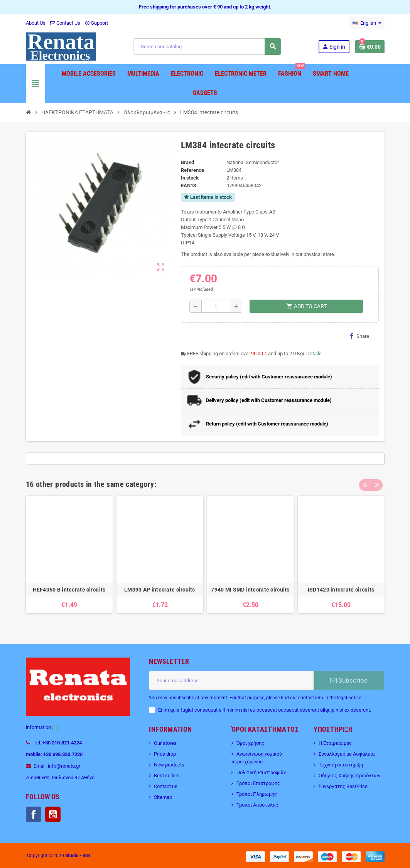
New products (169, 765)
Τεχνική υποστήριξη (341, 765)
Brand (187, 162)
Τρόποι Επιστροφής (258, 783)
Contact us (166, 786)
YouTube (53, 814)
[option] (69, 558)
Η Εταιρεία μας (335, 743)
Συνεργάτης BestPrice (343, 786)
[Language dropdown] (367, 23)
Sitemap (163, 797)
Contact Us (65, 23)
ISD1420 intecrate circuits (341, 590)
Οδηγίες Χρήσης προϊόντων (349, 776)
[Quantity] (216, 306)
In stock (190, 178)
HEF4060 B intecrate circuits (69, 590)
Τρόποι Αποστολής (257, 805)
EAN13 (188, 186)
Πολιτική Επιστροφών (261, 772)
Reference (192, 170)
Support (96, 23)
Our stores (165, 743)
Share (359, 336)
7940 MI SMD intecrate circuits (250, 590)
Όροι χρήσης (250, 743)
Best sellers (167, 776)
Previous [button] (365, 482)
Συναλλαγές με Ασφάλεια (347, 754)
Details (314, 353)
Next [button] (377, 482)
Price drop (165, 754)
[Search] (207, 47)
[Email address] (231, 680)
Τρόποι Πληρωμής (257, 794)
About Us (36, 23)
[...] (55, 727)
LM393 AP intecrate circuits (160, 590)
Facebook (34, 814)
